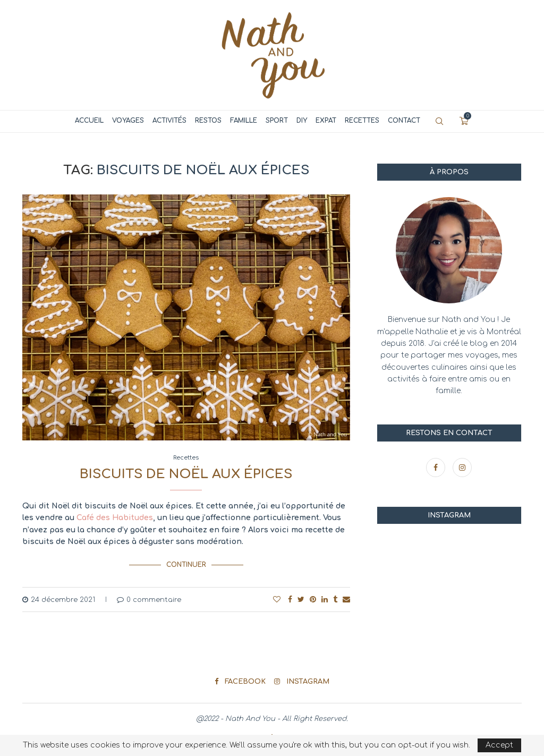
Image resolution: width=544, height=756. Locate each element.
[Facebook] (437, 468)
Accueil (89, 121)
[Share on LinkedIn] (325, 599)
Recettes (362, 121)
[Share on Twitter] (301, 599)
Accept (499, 745)
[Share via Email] (346, 599)
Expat (326, 121)
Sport (277, 121)
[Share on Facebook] (290, 599)
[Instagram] (462, 468)
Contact (404, 121)
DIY (302, 121)
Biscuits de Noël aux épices (186, 474)
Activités (169, 121)
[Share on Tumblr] (335, 599)
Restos (208, 121)
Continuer (186, 565)
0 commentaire (149, 599)
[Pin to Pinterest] (313, 599)
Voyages (128, 121)
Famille (244, 121)
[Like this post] (277, 599)
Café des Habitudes (115, 518)
